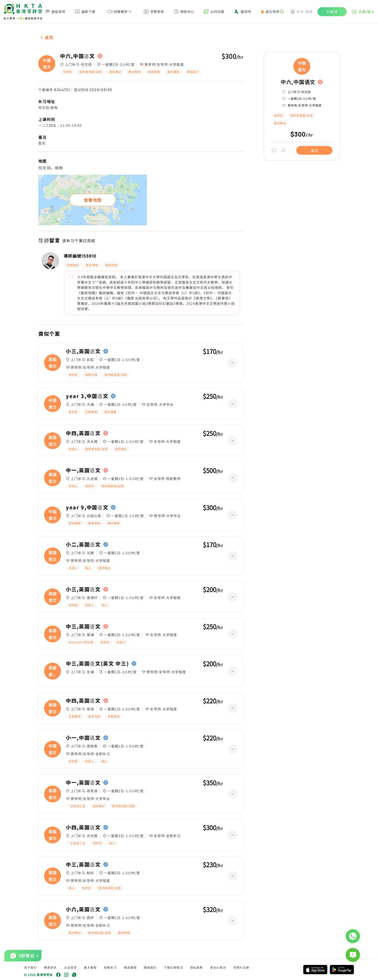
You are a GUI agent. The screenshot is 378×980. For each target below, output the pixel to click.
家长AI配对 (218, 967)
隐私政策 (197, 967)
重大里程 (90, 967)
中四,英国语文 (83, 433)
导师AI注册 (241, 967)
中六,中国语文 (78, 56)
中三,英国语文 (83, 627)
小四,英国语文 (83, 827)
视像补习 (110, 967)
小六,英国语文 (83, 909)
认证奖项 (71, 967)
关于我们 (30, 967)
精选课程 (130, 967)
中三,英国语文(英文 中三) (97, 664)
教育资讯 (51, 967)
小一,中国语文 (83, 738)
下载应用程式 (173, 967)
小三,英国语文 (83, 351)
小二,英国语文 (83, 545)
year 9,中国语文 (87, 507)
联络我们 (150, 967)
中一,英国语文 (83, 470)
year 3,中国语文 (87, 396)
